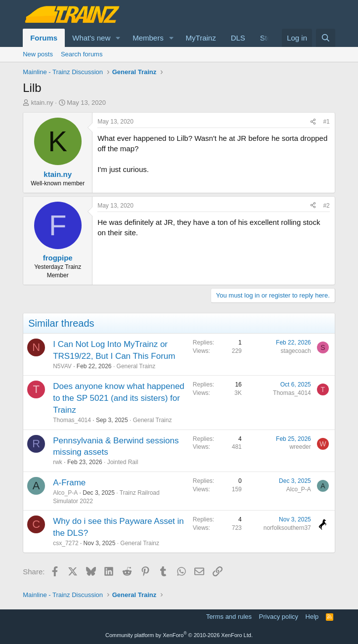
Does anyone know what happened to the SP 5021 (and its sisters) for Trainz (119, 398)
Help (312, 617)
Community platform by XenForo (179, 635)
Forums (44, 38)
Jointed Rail (123, 462)
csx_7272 (66, 543)
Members (148, 38)
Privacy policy (279, 617)
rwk (58, 462)
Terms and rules (229, 617)
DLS (238, 38)
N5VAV (62, 366)
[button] (118, 38)
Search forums (82, 54)
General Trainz (136, 366)
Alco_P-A (65, 493)
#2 (326, 206)
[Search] (326, 38)
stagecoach (295, 351)
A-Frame (69, 483)
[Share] (313, 122)
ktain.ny (42, 103)
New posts (38, 54)
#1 (326, 122)
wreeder (300, 447)
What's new (91, 38)
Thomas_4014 (72, 420)
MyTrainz (201, 38)
